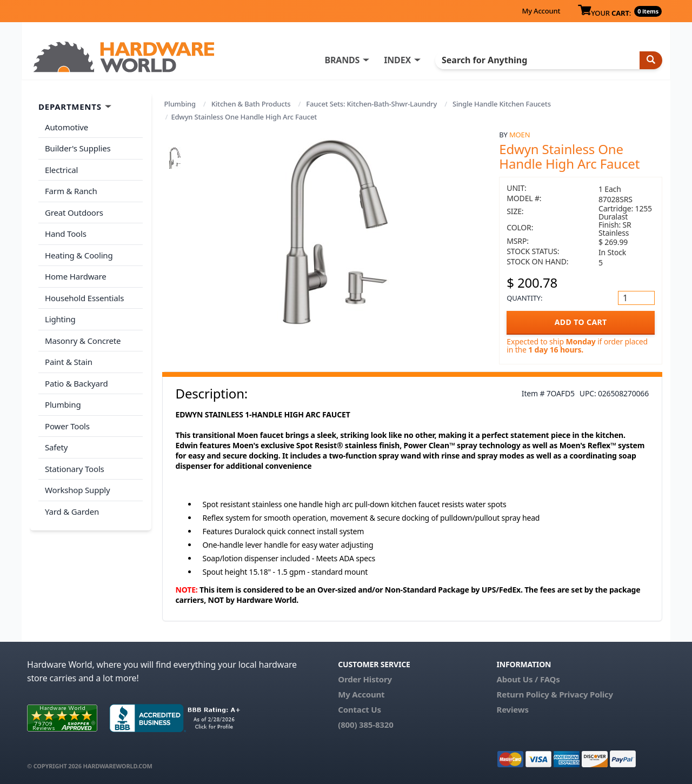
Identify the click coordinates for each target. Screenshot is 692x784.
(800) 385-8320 (365, 725)
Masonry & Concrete (83, 341)
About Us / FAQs (528, 679)
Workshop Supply (78, 490)
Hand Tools (66, 234)
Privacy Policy (586, 694)
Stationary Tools (75, 469)
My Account (541, 11)
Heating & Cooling (79, 255)
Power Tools (67, 426)
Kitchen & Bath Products (251, 104)
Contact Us (360, 709)
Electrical (61, 170)
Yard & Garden (72, 511)
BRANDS (342, 60)
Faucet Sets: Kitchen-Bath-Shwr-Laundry (371, 104)
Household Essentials (84, 298)
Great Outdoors (74, 212)
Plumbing (180, 104)
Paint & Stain (69, 362)
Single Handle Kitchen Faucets (502, 104)
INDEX (397, 60)
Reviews (512, 709)
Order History (365, 679)
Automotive (66, 127)
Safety (56, 447)
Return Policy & (527, 694)
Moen (520, 135)
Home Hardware (76, 276)
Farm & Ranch (71, 191)
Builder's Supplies (78, 148)
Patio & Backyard (76, 383)
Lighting (60, 319)
